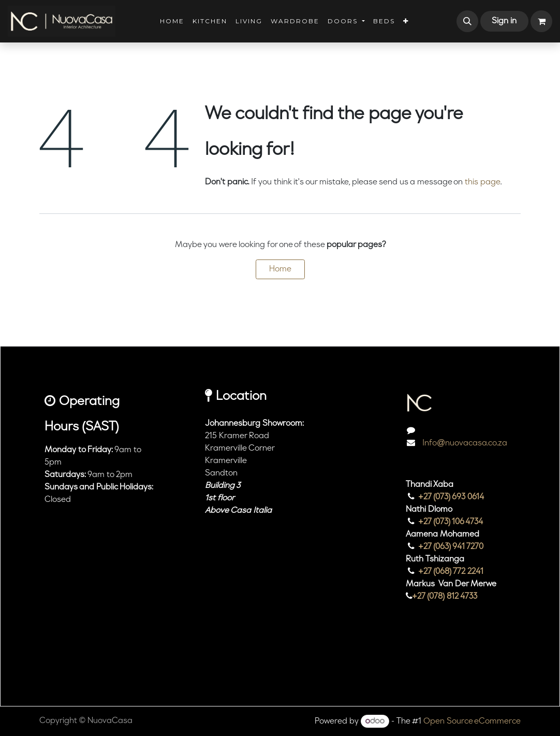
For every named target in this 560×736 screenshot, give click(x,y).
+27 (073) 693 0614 (451, 497)
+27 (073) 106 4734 (451, 522)
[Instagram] (420, 662)
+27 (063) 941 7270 (451, 547)
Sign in (504, 21)
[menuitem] (172, 21)
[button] (467, 21)
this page (483, 182)
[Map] (260, 583)
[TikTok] (450, 662)
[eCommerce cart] (541, 21)
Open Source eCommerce (472, 721)
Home (280, 269)
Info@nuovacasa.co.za (464, 443)
